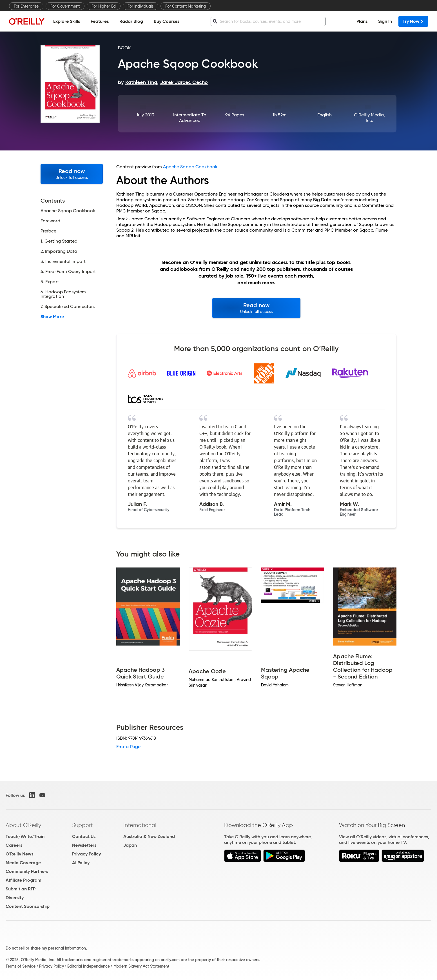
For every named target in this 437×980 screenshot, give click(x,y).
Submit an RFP (21, 889)
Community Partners (27, 871)
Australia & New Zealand (149, 836)
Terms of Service (21, 966)
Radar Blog (131, 21)
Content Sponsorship (28, 906)
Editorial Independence (89, 966)
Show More (52, 317)
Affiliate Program (24, 880)
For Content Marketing (186, 6)
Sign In (385, 21)
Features (100, 21)
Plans (362, 21)
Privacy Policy (86, 854)
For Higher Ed (104, 6)
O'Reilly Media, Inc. (369, 118)
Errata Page (128, 747)
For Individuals (141, 6)
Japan (130, 845)
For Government (65, 6)
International (140, 825)
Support (83, 825)
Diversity (15, 898)
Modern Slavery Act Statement (141, 966)
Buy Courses (167, 21)
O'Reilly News (19, 854)
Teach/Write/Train (25, 836)
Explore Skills (67, 21)
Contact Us (84, 836)
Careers (14, 845)
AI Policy (81, 863)
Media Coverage (23, 863)
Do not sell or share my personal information (46, 948)
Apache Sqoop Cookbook (190, 167)
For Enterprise (26, 6)
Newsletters (84, 845)
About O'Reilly (23, 825)
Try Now (413, 21)
